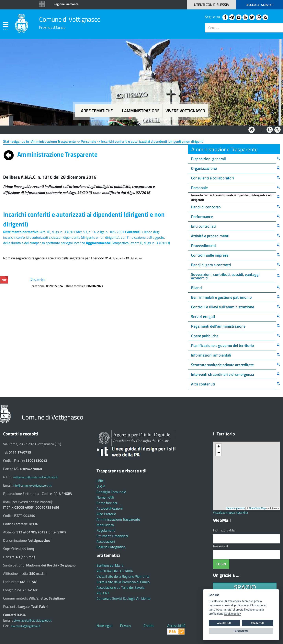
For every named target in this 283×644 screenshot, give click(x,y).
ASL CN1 (103, 593)
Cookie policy (232, 614)
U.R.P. (101, 486)
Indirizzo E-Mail (225, 530)
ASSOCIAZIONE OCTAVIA (115, 571)
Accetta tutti (224, 623)
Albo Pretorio (106, 514)
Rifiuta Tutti (258, 623)
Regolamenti (106, 530)
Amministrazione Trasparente (118, 519)
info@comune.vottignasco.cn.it (32, 486)
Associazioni (106, 541)
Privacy (126, 626)
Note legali (104, 626)
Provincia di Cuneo (52, 27)
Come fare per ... (108, 503)
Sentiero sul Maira (110, 565)
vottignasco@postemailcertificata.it (35, 477)
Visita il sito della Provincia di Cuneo (123, 582)
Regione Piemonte (66, 4)
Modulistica (105, 525)
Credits (149, 626)
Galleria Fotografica (111, 547)
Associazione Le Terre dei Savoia (120, 587)
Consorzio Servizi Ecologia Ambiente (124, 598)
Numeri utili (105, 497)
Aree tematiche (97, 111)
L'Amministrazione (139, 129)
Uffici (100, 481)
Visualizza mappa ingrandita (231, 512)
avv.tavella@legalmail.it (26, 626)
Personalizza (241, 631)
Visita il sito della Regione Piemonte (123, 576)
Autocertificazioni (110, 508)
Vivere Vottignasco (185, 111)
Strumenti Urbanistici (112, 536)
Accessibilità (176, 626)
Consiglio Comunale (111, 492)
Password (221, 546)
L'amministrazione (141, 111)
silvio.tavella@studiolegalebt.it (33, 620)
